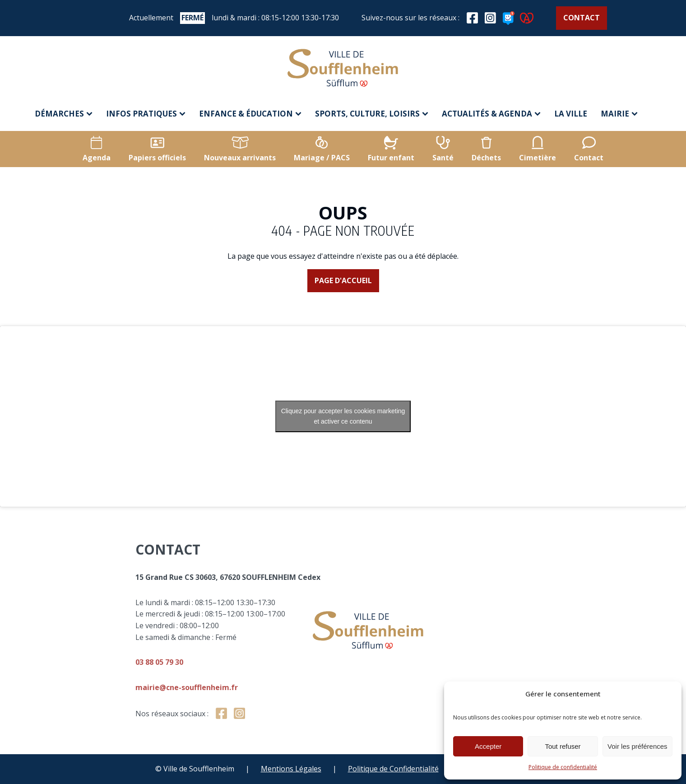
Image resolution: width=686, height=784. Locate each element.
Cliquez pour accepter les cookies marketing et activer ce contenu (343, 416)
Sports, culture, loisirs (372, 114)
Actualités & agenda (491, 114)
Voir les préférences (637, 746)
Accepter (488, 746)
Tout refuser (563, 746)
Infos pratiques (146, 114)
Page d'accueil (343, 280)
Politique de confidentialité (563, 767)
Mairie (619, 114)
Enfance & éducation (250, 114)
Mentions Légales (291, 769)
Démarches (64, 114)
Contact (582, 18)
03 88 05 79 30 (235, 662)
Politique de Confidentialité (393, 769)
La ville (571, 114)
